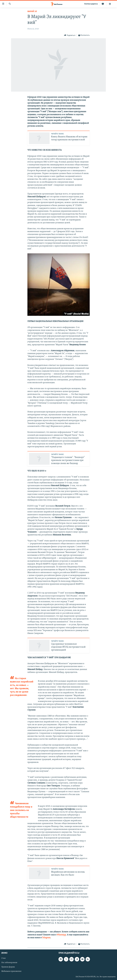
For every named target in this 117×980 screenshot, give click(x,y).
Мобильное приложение (11, 971)
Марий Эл (32, 12)
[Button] (70, 35)
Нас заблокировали (9, 963)
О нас (4, 958)
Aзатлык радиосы (91, 4)
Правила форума (8, 967)
